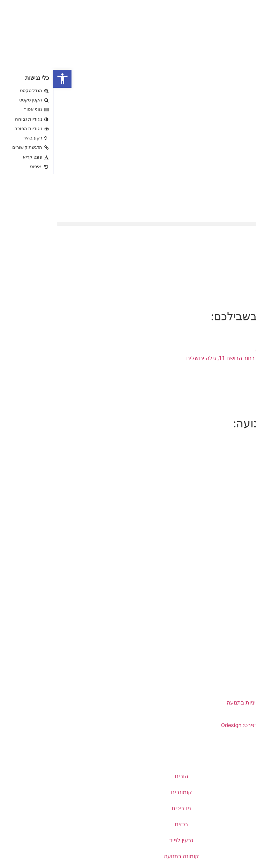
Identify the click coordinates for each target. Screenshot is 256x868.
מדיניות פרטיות (224, 565)
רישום (235, 533)
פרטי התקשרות (224, 654)
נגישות (235, 613)
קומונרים (128, 792)
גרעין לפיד (128, 840)
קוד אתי (233, 549)
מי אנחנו (232, 444)
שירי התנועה (228, 460)
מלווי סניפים (228, 687)
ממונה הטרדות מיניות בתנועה (208, 703)
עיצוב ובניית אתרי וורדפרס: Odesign (209, 725)
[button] (128, 224)
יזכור (237, 492)
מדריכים (128, 808)
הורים (128, 776)
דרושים (234, 597)
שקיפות (233, 581)
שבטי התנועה (227, 476)
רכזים (128, 824)
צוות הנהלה (228, 671)
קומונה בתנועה (128, 856)
